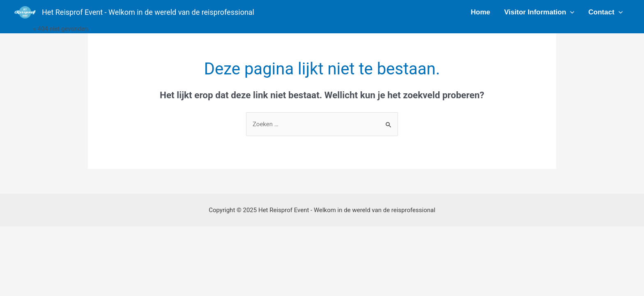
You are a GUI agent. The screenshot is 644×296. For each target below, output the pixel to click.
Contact (606, 12)
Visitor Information (539, 12)
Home (480, 12)
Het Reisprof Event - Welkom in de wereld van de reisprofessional (148, 12)
